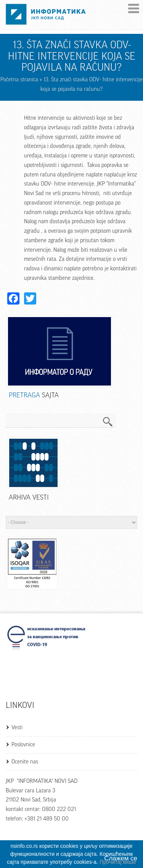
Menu (134, 9)
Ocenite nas (25, 762)
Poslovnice (23, 745)
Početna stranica (19, 80)
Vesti (17, 728)
